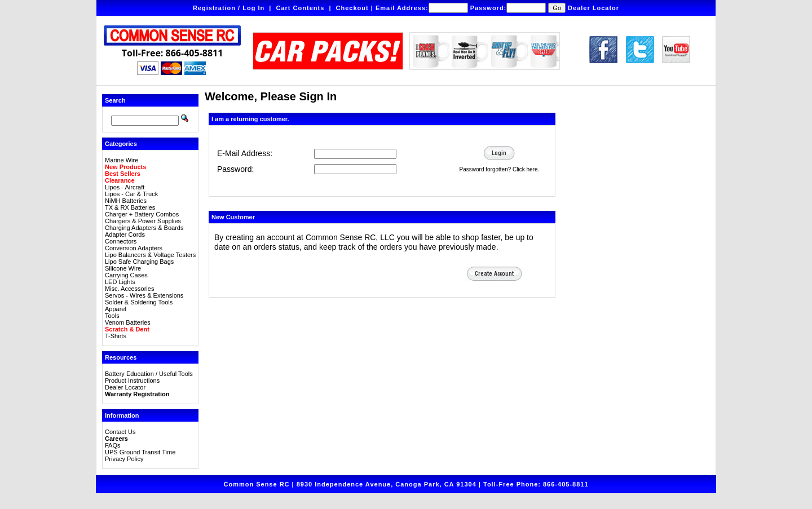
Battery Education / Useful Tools (149, 374)
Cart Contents (301, 8)
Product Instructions (132, 380)
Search (115, 100)
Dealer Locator (593, 8)
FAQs (113, 445)
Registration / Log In (229, 8)
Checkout (352, 8)
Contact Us (120, 432)
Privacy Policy (124, 459)
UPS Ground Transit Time (140, 452)
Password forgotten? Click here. (500, 169)
